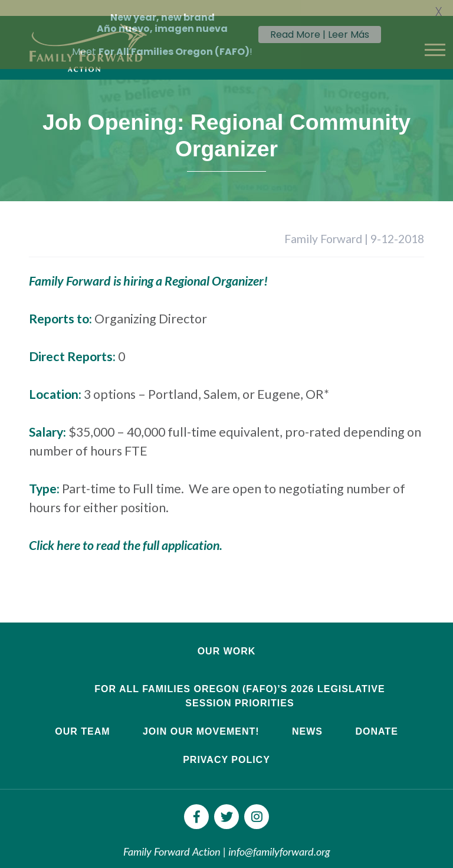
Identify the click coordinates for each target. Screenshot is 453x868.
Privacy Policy (226, 747)
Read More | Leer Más (320, 35)
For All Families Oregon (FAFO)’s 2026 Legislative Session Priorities (239, 684)
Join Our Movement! (201, 719)
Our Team (82, 719)
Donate (376, 719)
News (307, 719)
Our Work (227, 639)
